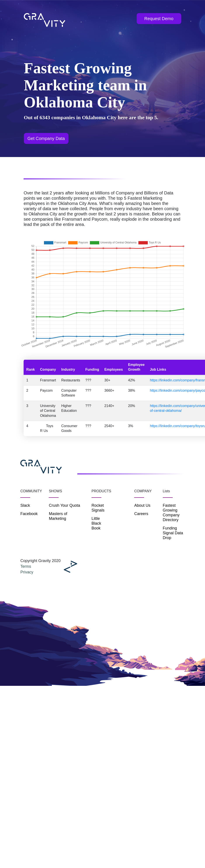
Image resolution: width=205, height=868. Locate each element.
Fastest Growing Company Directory (171, 513)
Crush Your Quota (64, 505)
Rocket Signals (98, 508)
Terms (26, 566)
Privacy (27, 572)
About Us (142, 505)
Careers (141, 514)
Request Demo (159, 19)
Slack (25, 505)
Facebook (29, 514)
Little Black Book (96, 523)
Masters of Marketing (58, 516)
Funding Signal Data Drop (173, 533)
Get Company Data (46, 138)
